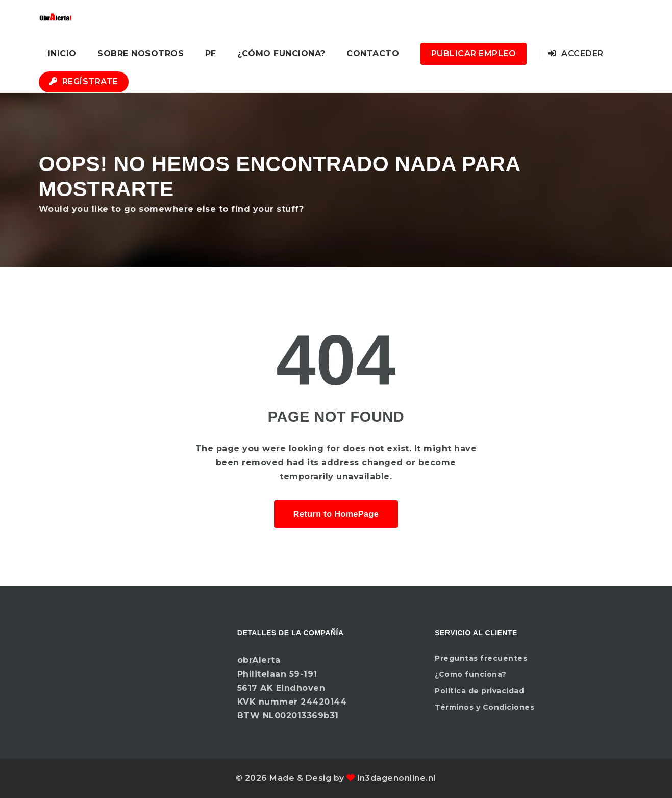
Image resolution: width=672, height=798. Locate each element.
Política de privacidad (479, 691)
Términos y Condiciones (484, 707)
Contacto (373, 53)
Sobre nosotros (141, 53)
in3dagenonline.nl (396, 778)
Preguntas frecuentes (481, 658)
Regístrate (84, 81)
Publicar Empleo (474, 53)
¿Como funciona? (471, 674)
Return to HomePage (336, 514)
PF (211, 53)
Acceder (576, 53)
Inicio (62, 53)
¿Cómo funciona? (281, 53)
